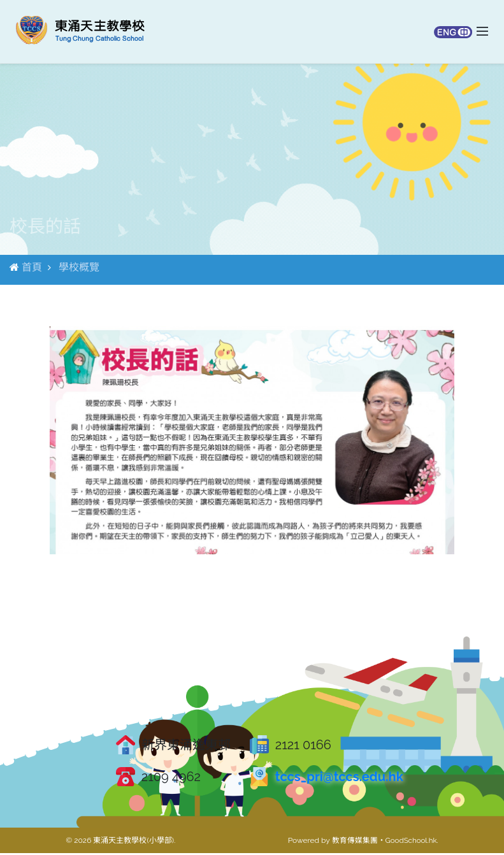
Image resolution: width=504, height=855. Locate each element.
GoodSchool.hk (410, 842)
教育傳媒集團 (353, 842)
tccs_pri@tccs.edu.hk (339, 779)
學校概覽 (79, 269)
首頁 (32, 269)
